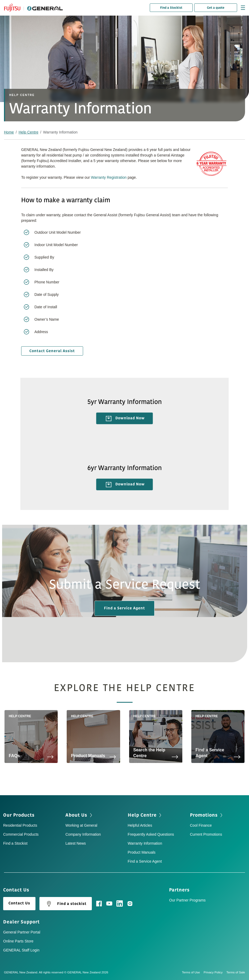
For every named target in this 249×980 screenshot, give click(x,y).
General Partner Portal (22, 932)
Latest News (76, 843)
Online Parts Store (18, 941)
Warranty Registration (109, 177)
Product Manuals (142, 852)
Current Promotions (206, 834)
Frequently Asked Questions (151, 834)
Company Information (83, 834)
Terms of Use (193, 972)
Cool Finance (201, 825)
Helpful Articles (140, 825)
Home (9, 132)
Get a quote (216, 8)
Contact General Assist (52, 351)
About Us (76, 815)
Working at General (81, 825)
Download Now (125, 418)
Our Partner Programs (187, 900)
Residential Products (20, 825)
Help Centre (28, 132)
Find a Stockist (171, 8)
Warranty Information (145, 843)
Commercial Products (21, 834)
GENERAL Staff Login (21, 950)
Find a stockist (66, 904)
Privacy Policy (215, 972)
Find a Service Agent (124, 608)
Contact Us (19, 903)
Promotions (204, 815)
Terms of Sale (236, 972)
